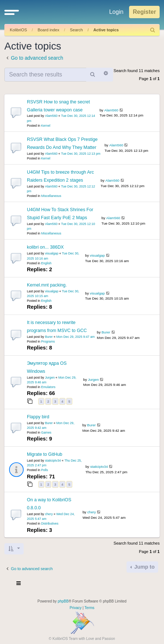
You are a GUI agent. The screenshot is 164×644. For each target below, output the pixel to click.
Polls (45, 470)
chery (49, 514)
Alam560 (51, 116)
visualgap (52, 253)
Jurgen (50, 378)
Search (76, 30)
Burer (49, 337)
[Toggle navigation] (19, 584)
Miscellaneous (51, 196)
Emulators (48, 387)
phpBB (63, 601)
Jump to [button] (144, 567)
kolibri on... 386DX (45, 247)
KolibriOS (18, 30)
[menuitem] (153, 30)
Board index (48, 30)
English (46, 263)
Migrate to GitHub (45, 454)
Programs (48, 341)
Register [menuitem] (144, 12)
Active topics (106, 30)
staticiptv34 (53, 461)
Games (46, 432)
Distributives (50, 524)
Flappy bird (38, 417)
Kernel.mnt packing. (47, 285)
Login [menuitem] (116, 12)
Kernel (46, 126)
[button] (12, 12)
